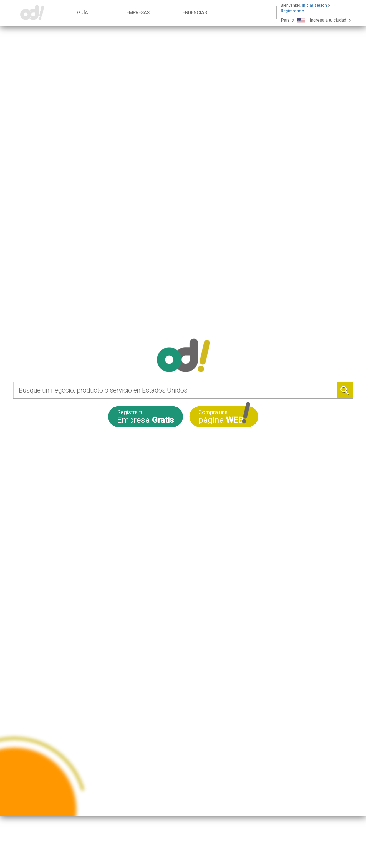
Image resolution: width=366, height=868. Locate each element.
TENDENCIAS (193, 12)
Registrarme (292, 11)
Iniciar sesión (314, 5)
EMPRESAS (138, 12)
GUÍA (83, 12)
